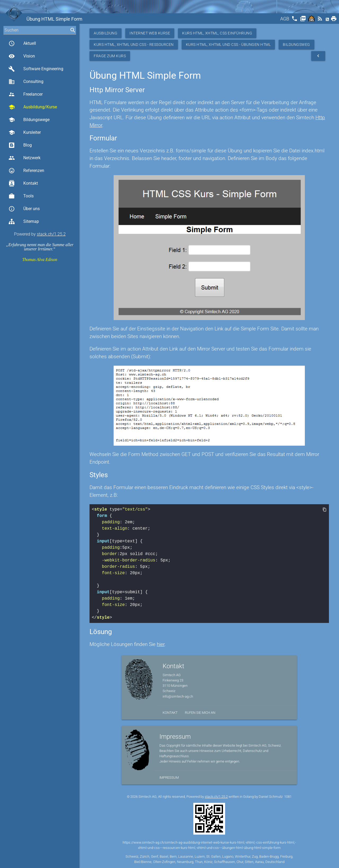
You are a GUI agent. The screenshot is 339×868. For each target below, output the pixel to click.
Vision (22, 56)
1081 (288, 797)
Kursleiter (25, 132)
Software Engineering (36, 69)
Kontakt (23, 183)
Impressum (169, 778)
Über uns (24, 209)
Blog (20, 145)
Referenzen (26, 171)
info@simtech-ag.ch (178, 696)
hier (161, 644)
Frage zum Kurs (110, 56)
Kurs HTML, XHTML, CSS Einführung (217, 33)
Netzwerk (24, 158)
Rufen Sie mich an (200, 713)
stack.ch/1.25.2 (51, 234)
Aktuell (22, 43)
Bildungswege (29, 120)
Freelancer (26, 94)
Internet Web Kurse (150, 33)
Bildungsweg (296, 45)
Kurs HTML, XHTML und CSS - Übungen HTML (228, 45)
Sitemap (24, 222)
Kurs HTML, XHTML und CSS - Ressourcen (134, 45)
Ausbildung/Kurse (33, 107)
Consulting (26, 82)
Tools (21, 196)
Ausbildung (106, 33)
